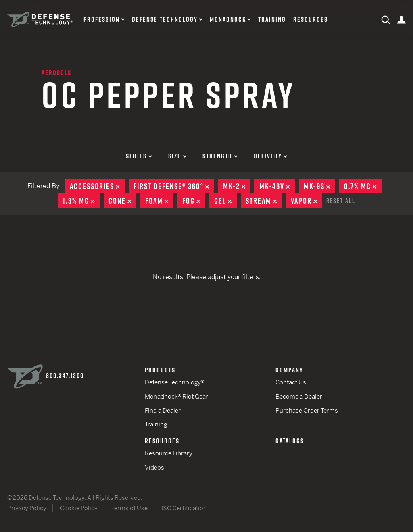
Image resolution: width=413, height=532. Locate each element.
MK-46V (277, 186)
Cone (122, 201)
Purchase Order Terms (307, 410)
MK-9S (319, 186)
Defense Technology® (174, 382)
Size (177, 156)
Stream (264, 201)
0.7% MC (363, 186)
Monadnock (228, 20)
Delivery (270, 156)
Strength (220, 156)
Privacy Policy (27, 508)
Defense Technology (165, 20)
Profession (102, 20)
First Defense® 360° (174, 186)
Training (272, 20)
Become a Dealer (299, 396)
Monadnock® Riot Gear (176, 396)
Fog (194, 201)
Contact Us (291, 382)
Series (139, 156)
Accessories (97, 186)
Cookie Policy (79, 508)
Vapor (307, 201)
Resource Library (169, 453)
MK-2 (237, 186)
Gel (225, 201)
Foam (159, 201)
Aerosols (56, 73)
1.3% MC (81, 201)
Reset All (341, 201)
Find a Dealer (163, 410)
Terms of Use (129, 508)
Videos (154, 467)
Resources (311, 20)
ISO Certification (184, 508)
